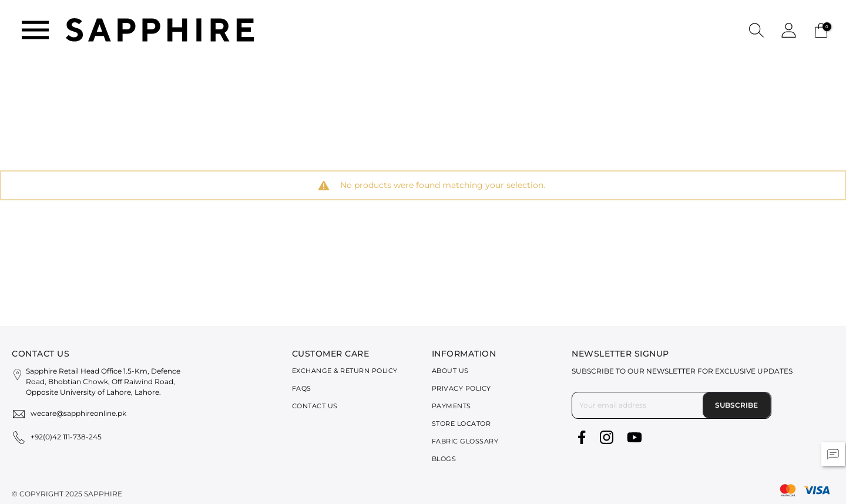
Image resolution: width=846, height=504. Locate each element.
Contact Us (315, 406)
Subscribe (736, 405)
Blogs (444, 459)
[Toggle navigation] (35, 30)
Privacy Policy (461, 388)
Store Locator (461, 424)
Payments (451, 406)
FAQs (302, 388)
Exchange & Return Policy (345, 371)
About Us (450, 371)
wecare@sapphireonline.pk (78, 413)
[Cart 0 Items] (821, 29)
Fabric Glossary (465, 441)
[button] (756, 30)
